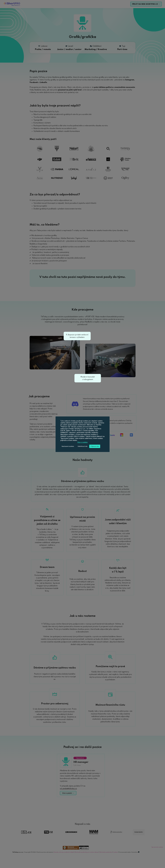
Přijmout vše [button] (95, 446)
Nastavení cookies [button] (68, 446)
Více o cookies (82, 442)
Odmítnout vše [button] (83, 446)
